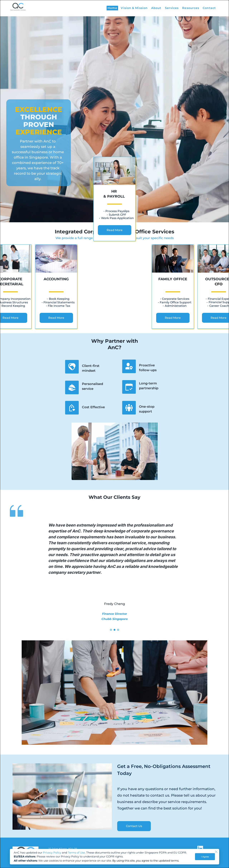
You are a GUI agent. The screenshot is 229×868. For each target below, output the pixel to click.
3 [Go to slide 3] (118, 630)
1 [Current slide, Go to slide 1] (111, 630)
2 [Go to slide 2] (114, 630)
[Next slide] (211, 570)
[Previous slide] (18, 570)
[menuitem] (112, 8)
